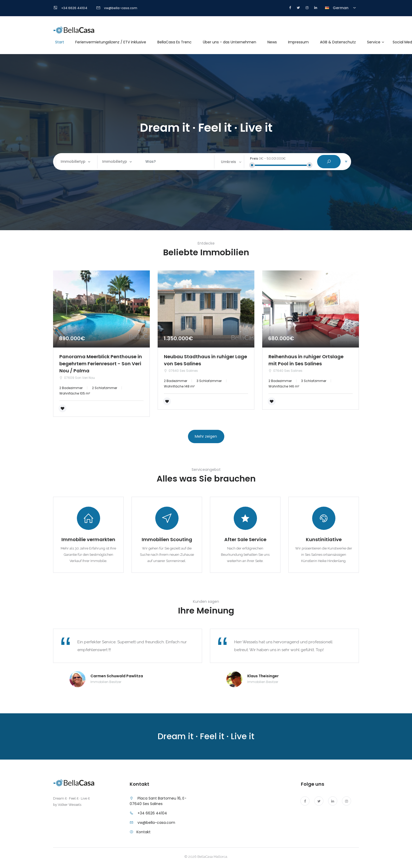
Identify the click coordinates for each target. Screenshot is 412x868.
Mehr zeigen (206, 436)
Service (374, 42)
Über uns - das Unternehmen (230, 42)
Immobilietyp (73, 161)
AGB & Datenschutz (338, 42)
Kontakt (144, 832)
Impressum (298, 42)
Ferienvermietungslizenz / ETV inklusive (111, 42)
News (272, 42)
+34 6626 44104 (152, 813)
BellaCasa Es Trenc (174, 42)
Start (60, 42)
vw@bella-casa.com (156, 823)
